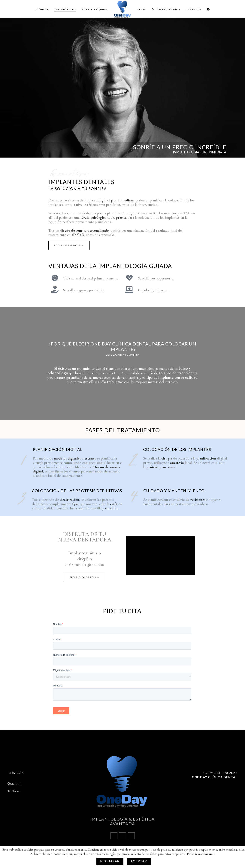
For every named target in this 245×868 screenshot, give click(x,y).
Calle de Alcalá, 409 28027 (40, 784)
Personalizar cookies (226, 800)
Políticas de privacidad (224, 794)
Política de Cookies (227, 783)
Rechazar (110, 861)
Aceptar (139, 861)
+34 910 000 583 (31, 791)
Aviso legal (231, 789)
